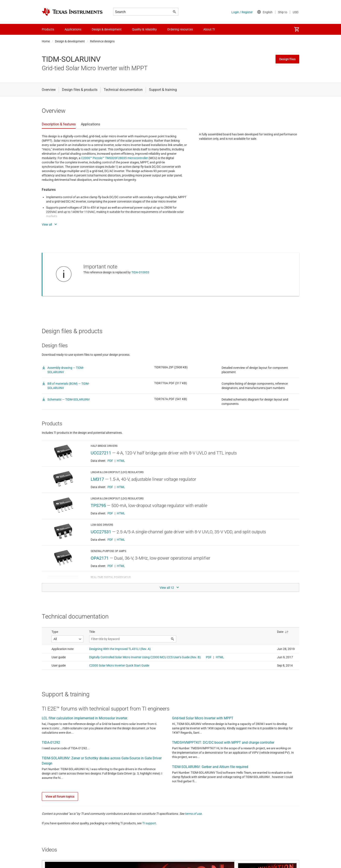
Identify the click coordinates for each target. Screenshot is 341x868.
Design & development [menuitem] (107, 29)
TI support (149, 823)
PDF (110, 461)
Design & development (70, 41)
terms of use (193, 814)
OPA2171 (100, 558)
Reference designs (102, 41)
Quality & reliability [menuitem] (144, 29)
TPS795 (98, 506)
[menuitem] (297, 29)
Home (46, 41)
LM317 (97, 479)
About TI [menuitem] (209, 29)
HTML (121, 461)
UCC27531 (101, 532)
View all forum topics (60, 796)
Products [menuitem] (48, 29)
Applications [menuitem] (73, 29)
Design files (287, 59)
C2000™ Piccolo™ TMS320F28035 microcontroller (115, 158)
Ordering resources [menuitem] (180, 29)
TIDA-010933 (140, 272)
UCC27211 (101, 453)
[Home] (72, 12)
